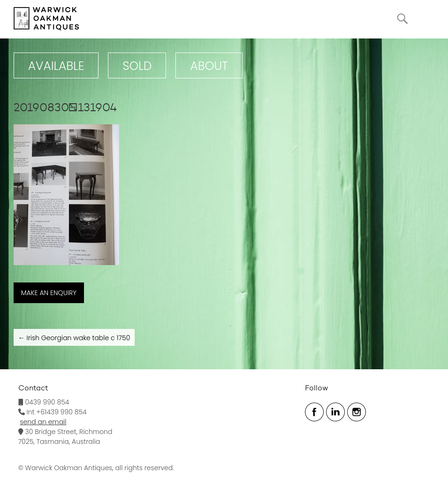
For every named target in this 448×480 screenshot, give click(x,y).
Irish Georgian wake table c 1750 (74, 338)
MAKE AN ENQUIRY (49, 293)
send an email (43, 422)
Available (56, 66)
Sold (137, 66)
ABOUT (209, 66)
